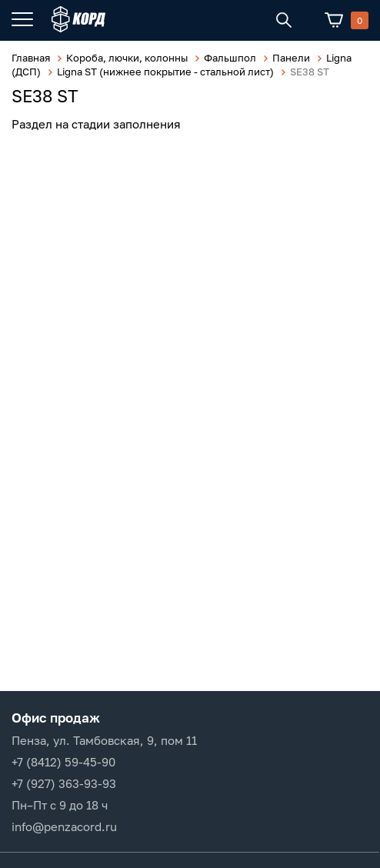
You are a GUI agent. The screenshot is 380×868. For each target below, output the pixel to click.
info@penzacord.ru (64, 826)
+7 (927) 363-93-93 (64, 783)
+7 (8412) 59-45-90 (63, 762)
